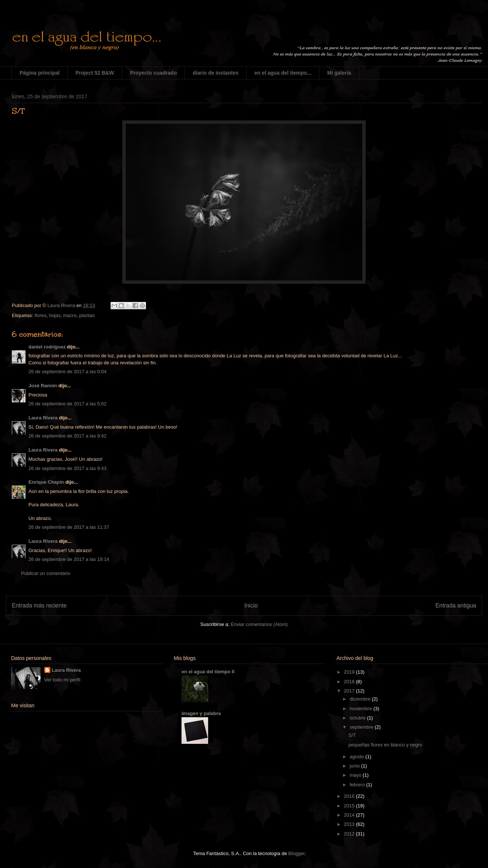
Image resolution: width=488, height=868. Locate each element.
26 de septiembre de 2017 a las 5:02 (67, 404)
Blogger (296, 853)
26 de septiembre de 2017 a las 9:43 (67, 468)
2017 (350, 691)
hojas (55, 315)
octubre (358, 718)
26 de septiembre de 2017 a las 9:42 (67, 436)
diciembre (361, 699)
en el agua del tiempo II (208, 672)
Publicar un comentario (46, 573)
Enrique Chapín (46, 482)
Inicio (251, 605)
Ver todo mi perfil (62, 680)
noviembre (362, 709)
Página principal (40, 73)
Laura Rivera (43, 418)
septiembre (362, 727)
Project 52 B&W (95, 73)
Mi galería (339, 73)
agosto (358, 757)
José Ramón (43, 386)
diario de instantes (216, 73)
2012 (350, 834)
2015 (350, 806)
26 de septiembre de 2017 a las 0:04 (67, 372)
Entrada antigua (456, 605)
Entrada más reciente (39, 605)
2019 (350, 672)
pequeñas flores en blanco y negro (385, 745)
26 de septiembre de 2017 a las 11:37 (69, 527)
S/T (352, 735)
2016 (350, 796)
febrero (358, 785)
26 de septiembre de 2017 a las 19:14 (69, 559)
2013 (350, 824)
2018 (350, 682)
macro (70, 315)
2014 (350, 815)
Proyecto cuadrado (153, 73)
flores (40, 315)
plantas (87, 315)
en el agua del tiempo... (283, 73)
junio (355, 766)
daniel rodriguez (47, 347)
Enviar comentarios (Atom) (259, 624)
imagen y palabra (201, 713)
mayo (356, 775)
